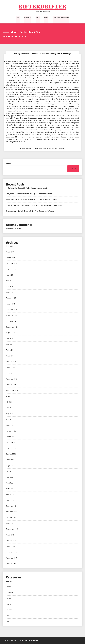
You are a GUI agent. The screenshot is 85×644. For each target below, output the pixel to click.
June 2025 (10, 275)
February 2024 (11, 362)
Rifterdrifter (43, 6)
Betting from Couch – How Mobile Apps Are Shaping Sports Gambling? (42, 54)
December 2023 (12, 373)
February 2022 (11, 495)
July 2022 (9, 472)
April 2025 (10, 287)
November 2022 (12, 448)
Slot (8, 622)
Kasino (46, 17)
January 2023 (11, 437)
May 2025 (9, 281)
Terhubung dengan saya (61, 17)
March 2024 (10, 356)
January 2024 (11, 368)
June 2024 (10, 339)
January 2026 (11, 258)
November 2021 (12, 512)
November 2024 (12, 316)
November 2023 (12, 379)
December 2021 (12, 506)
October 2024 (11, 321)
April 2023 (10, 420)
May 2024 (9, 345)
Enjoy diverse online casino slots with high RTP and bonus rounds (29, 194)
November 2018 (12, 558)
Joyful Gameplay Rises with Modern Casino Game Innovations (28, 188)
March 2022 (10, 489)
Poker (38, 17)
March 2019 (10, 535)
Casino (8, 587)
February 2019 (11, 541)
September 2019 (12, 529)
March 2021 (10, 524)
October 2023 (11, 385)
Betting (51, 149)
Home (18, 17)
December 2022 (12, 443)
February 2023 (11, 431)
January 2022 (11, 500)
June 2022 (10, 477)
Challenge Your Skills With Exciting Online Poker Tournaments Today (30, 211)
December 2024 (12, 310)
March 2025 (10, 293)
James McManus (26, 149)
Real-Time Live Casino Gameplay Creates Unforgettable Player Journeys (31, 200)
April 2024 (10, 350)
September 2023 (12, 391)
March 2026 (10, 252)
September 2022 (12, 460)
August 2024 (11, 333)
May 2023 (9, 414)
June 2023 (10, 408)
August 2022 (11, 466)
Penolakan (28, 17)
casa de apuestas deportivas (35, 118)
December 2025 (12, 264)
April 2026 (10, 246)
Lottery (9, 610)
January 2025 (11, 304)
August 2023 (11, 396)
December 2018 (12, 552)
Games (9, 598)
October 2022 (11, 454)
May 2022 (9, 483)
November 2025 (12, 269)
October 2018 (11, 564)
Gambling (9, 593)
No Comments (60, 149)
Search (9, 164)
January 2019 (11, 547)
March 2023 (10, 425)
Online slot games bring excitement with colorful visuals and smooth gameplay (34, 206)
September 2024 (12, 327)
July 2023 (9, 402)
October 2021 (11, 518)
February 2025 (11, 298)
